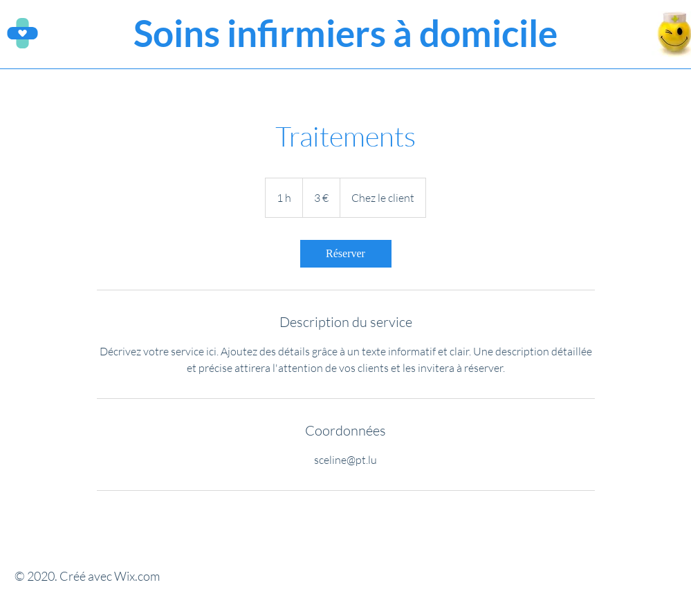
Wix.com (137, 576)
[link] (346, 254)
